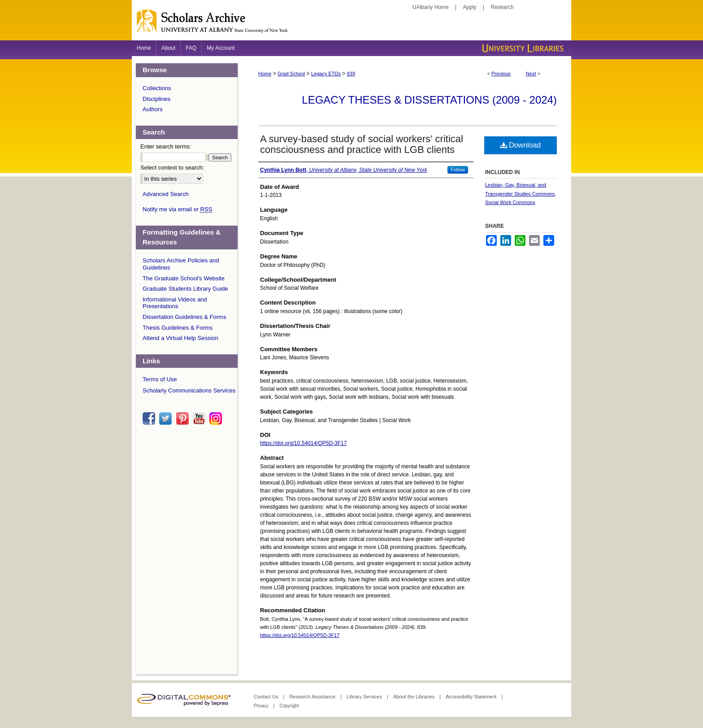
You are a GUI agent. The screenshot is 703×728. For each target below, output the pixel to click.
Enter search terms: (166, 146)
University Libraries (522, 48)
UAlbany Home (431, 7)
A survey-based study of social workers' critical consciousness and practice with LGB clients (362, 144)
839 (351, 74)
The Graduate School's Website (184, 278)
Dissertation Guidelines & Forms (184, 317)
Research (502, 7)
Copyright (289, 706)
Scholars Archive (351, 25)
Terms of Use (160, 379)
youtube (200, 418)
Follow (458, 170)
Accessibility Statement (472, 697)
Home (265, 74)
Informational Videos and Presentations (175, 303)
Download (521, 145)
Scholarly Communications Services (189, 390)
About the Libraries (414, 697)
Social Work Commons (510, 202)
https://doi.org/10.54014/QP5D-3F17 (303, 443)
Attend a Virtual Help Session (180, 338)
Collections (157, 88)
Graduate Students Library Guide (185, 289)
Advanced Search (166, 194)
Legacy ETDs (326, 74)
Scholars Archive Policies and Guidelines (181, 264)
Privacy (262, 706)
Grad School (291, 74)
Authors (153, 109)
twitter (167, 418)
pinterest (184, 418)
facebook (150, 418)
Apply (470, 7)
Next (531, 74)
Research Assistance (313, 697)
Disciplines (156, 99)
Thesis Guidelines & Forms (178, 328)
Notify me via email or (177, 209)
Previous (501, 74)
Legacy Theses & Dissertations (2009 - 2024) (429, 100)
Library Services (365, 697)
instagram (217, 418)
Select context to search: (172, 168)
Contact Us (267, 697)
